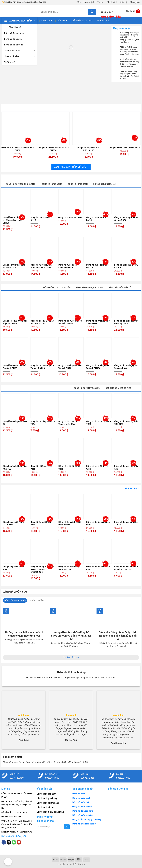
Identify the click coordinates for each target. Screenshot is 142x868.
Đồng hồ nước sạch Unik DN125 (98, 266)
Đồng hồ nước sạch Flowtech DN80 (67, 266)
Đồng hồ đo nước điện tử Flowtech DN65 (14, 367)
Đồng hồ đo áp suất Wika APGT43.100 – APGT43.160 (42, 569)
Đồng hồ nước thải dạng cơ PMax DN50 (14, 266)
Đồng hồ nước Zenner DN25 (41, 219)
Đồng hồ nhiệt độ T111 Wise (97, 467)
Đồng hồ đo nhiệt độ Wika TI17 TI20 (126, 423)
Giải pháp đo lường (81, 21)
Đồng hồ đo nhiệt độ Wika (87, 388)
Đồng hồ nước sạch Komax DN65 (124, 148)
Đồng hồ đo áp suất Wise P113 (98, 523)
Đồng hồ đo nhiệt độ (14, 45)
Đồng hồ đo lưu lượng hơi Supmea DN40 (126, 367)
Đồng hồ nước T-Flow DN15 (96, 219)
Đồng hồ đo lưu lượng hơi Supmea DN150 (15, 322)
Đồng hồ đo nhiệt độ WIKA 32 (15, 423)
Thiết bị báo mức (20, 51)
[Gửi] (92, 12)
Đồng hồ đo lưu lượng (20, 33)
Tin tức (101, 2)
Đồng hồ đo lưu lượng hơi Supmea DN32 (98, 322)
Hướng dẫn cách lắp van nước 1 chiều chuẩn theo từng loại (24, 634)
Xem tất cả (132, 488)
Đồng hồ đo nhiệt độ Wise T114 (43, 423)
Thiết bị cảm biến (20, 56)
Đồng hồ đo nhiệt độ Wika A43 (126, 467)
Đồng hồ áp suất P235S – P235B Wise (70, 523)
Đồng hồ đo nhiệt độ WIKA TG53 (99, 423)
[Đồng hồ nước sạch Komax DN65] (124, 128)
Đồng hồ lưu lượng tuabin (90, 287)
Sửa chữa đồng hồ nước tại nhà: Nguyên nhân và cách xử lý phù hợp (118, 636)
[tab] (15, 600)
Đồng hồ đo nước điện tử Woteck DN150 (70, 322)
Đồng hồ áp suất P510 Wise (13, 568)
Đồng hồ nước (20, 27)
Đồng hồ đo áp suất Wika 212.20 (126, 523)
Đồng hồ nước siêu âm (104, 184)
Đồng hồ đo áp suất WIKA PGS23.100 (89, 149)
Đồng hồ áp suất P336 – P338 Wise (14, 523)
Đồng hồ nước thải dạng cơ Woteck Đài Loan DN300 (14, 220)
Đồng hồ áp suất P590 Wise (41, 523)
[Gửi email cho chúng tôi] (9, 842)
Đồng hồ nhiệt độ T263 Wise (69, 467)
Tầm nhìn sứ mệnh (86, 2)
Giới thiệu (61, 21)
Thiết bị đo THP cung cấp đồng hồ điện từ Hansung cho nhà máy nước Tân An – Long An (129, 51)
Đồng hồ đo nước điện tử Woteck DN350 (53, 149)
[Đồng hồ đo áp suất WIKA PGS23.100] (89, 128)
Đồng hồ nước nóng (52, 184)
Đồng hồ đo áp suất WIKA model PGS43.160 (126, 568)
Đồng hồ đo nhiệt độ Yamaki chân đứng (68, 423)
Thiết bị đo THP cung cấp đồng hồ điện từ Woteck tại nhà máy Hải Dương (130, 75)
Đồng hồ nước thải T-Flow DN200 (126, 266)
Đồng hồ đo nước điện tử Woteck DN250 (42, 367)
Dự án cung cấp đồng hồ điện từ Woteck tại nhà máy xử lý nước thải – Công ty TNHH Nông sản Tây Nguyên (130, 37)
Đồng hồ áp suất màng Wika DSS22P (69, 568)
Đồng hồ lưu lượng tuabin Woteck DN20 (70, 367)
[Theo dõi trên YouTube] (19, 842)
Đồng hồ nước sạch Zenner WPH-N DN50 (18, 149)
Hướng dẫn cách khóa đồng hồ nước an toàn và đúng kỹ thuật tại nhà (71, 636)
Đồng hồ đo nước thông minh (21, 184)
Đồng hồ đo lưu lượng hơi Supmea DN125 (42, 322)
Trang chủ (45, 21)
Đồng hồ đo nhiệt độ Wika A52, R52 (15, 467)
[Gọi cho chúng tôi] (14, 842)
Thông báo (135, 2)
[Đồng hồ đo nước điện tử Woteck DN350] (53, 128)
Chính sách (112, 2)
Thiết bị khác (20, 62)
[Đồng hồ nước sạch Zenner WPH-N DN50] (18, 128)
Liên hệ (124, 2)
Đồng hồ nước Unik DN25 (70, 218)
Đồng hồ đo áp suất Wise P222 (98, 568)
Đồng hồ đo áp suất (13, 39)
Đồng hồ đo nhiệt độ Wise (118, 388)
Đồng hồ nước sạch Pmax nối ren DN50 (126, 219)
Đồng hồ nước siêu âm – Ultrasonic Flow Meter (42, 266)
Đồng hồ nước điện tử (120, 287)
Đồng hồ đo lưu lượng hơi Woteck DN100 (98, 367)
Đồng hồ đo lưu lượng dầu (57, 287)
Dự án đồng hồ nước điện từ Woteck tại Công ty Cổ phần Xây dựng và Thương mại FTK (130, 63)
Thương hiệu (102, 21)
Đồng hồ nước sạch (78, 184)
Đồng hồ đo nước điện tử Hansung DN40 (126, 322)
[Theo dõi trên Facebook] (4, 842)
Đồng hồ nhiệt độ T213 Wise (41, 467)
